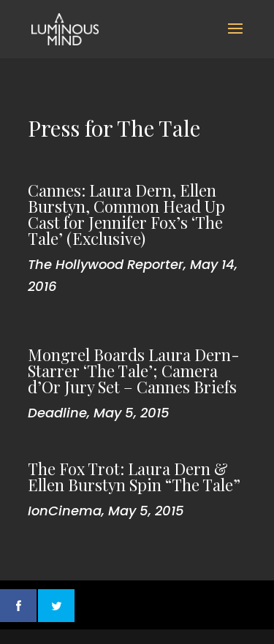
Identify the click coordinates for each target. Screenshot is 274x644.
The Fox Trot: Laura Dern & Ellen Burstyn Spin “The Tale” (134, 477)
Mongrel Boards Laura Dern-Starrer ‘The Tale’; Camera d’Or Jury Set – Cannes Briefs (134, 371)
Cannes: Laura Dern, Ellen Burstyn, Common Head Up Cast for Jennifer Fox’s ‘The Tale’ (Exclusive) (126, 214)
